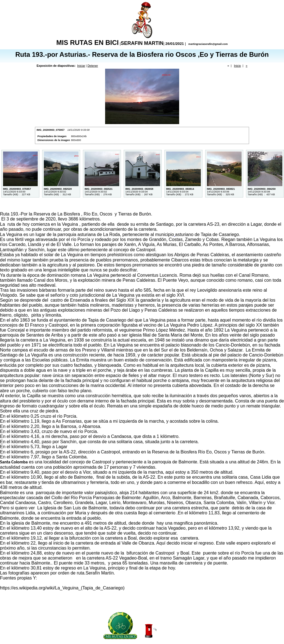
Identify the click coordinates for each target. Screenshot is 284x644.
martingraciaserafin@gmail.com (208, 44)
